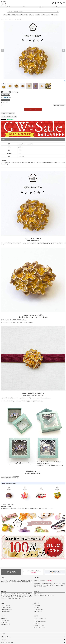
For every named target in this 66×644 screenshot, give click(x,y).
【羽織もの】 (41, 7)
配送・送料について (5, 620)
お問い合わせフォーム (6, 637)
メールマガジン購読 (38, 609)
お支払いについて (5, 622)
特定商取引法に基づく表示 (7, 642)
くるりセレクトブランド (9, 20)
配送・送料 (36, 578)
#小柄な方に (38, 15)
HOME (2, 20)
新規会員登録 (37, 606)
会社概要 (36, 616)
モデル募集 (3, 640)
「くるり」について (5, 606)
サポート (3, 616)
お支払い (3, 578)
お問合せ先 (36, 591)
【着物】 (8, 7)
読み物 (2, 603)
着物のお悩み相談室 (5, 611)
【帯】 (24, 7)
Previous (2, 50)
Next (64, 50)
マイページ (36, 603)
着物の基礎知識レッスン (6, 609)
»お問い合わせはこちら (39, 594)
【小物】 (58, 7)
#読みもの (32, 15)
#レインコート (46, 15)
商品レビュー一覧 (38, 611)
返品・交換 (3, 591)
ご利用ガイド (10, 598)
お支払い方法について (18, 582)
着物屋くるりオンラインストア (3, 4)
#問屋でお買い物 (24, 15)
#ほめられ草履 (54, 15)
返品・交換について (5, 624)
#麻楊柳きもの (15, 15)
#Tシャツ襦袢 (7, 15)
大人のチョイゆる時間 (6, 608)
